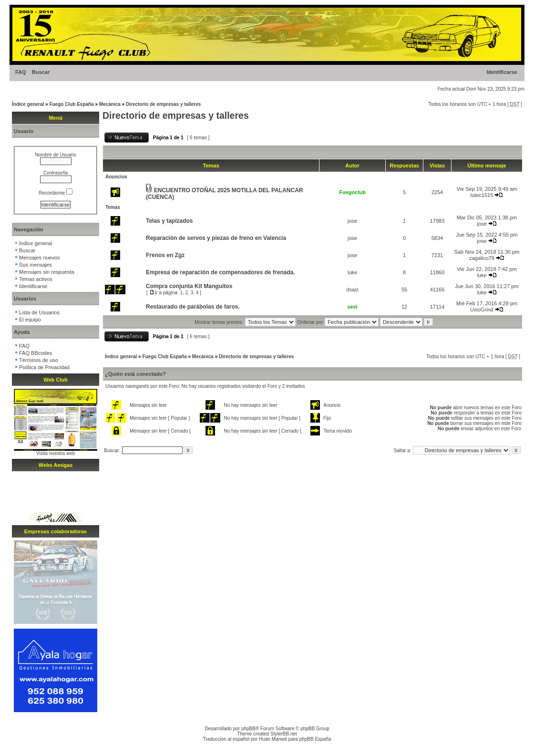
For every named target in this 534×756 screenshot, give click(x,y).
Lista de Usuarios (39, 312)
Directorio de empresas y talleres (163, 104)
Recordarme (56, 193)
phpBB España (315, 739)
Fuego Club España (71, 104)
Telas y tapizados (169, 221)
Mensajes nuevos (40, 258)
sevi (352, 307)
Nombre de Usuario (56, 155)
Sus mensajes (36, 265)
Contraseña (56, 173)
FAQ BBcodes (36, 353)
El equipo (30, 320)
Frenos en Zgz (165, 255)
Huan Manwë (273, 739)
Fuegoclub (352, 192)
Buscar (41, 72)
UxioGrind (482, 310)
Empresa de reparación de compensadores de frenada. (221, 272)
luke (352, 272)
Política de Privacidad (44, 367)
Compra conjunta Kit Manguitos (189, 286)
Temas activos (36, 279)
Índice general (28, 104)
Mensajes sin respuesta (47, 272)
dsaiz (352, 290)
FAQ (21, 72)
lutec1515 (482, 195)
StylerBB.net (284, 734)
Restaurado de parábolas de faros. (193, 307)
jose (352, 221)
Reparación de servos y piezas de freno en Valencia (216, 238)
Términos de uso (39, 360)
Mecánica (110, 104)
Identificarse (502, 72)
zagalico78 (482, 258)
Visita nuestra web (56, 453)
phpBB (248, 729)
